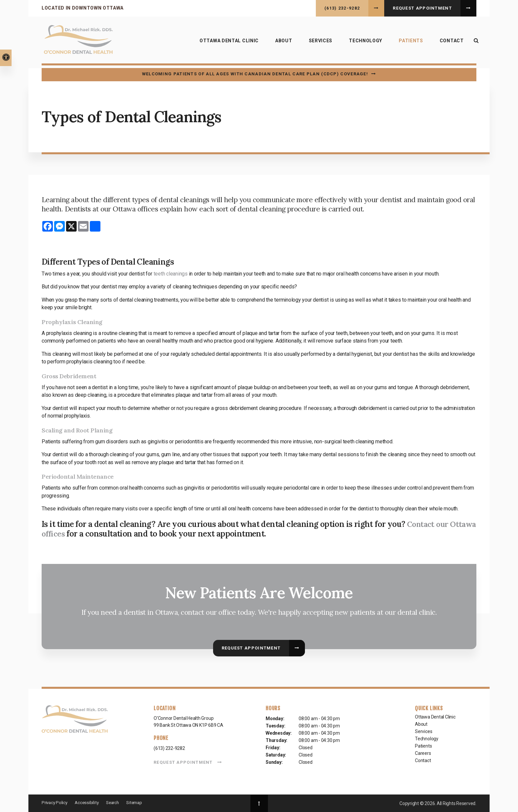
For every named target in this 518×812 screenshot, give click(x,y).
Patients (423, 746)
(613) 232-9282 (342, 8)
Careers (423, 753)
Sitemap (139, 802)
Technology (363, 42)
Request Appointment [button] (422, 8)
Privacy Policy (55, 802)
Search (116, 802)
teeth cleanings (171, 274)
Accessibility (89, 802)
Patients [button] (409, 42)
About (421, 724)
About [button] (281, 42)
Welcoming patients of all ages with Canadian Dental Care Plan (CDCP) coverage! (255, 74)
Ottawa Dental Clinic (227, 42)
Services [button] (318, 42)
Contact (449, 42)
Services (424, 731)
